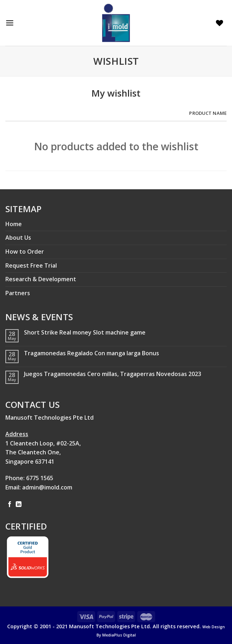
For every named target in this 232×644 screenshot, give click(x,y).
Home (14, 224)
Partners (18, 293)
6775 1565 (40, 478)
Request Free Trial (31, 265)
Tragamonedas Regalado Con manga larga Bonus (92, 353)
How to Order (25, 252)
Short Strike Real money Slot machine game (85, 333)
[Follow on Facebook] (10, 504)
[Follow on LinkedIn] (19, 504)
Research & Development (41, 279)
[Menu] (11, 23)
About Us (18, 238)
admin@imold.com (47, 487)
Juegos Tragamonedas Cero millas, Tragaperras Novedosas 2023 (113, 374)
